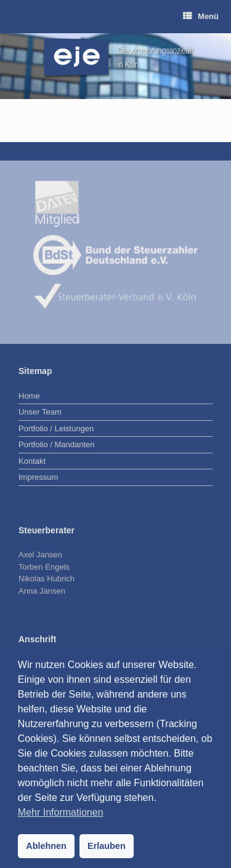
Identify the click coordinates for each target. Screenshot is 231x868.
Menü (201, 16)
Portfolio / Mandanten (57, 444)
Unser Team (40, 412)
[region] (115, 66)
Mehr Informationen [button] (61, 812)
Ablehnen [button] (46, 846)
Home (29, 396)
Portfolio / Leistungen (56, 428)
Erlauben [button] (107, 846)
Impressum (38, 477)
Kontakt (32, 461)
